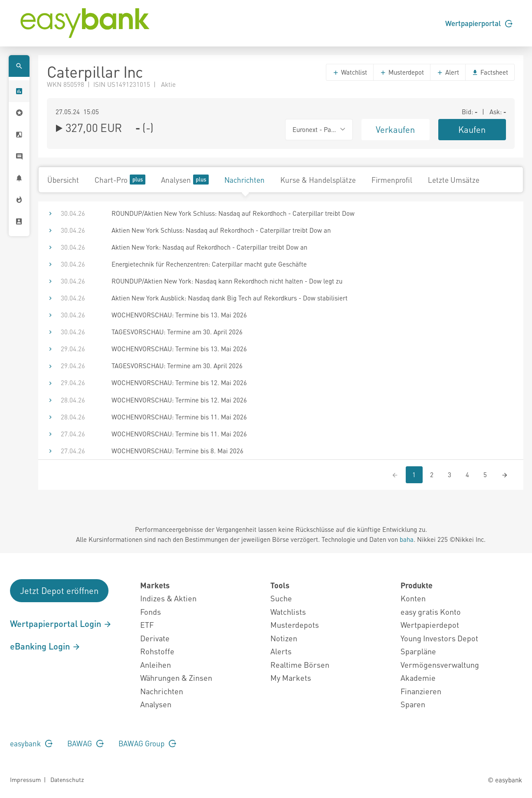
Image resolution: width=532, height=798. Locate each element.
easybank (31, 743)
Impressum (25, 779)
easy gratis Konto (431, 612)
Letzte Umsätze (454, 180)
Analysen (185, 180)
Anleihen (156, 664)
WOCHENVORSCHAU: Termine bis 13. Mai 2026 (179, 315)
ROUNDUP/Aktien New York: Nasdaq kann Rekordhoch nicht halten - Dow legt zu (227, 281)
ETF (147, 625)
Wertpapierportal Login (61, 623)
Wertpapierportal (479, 23)
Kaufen (472, 129)
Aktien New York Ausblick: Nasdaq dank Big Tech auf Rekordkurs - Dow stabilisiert (230, 298)
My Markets (291, 678)
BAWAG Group (147, 743)
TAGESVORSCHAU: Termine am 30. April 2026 (177, 332)
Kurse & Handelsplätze (318, 180)
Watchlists (288, 612)
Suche (281, 598)
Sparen (413, 704)
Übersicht (63, 180)
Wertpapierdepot (430, 625)
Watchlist (350, 72)
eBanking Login (45, 646)
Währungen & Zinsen (176, 678)
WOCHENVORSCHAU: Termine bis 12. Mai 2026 (179, 383)
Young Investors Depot (439, 638)
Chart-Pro (120, 180)
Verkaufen (395, 129)
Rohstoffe (157, 651)
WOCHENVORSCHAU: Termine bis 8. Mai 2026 (177, 451)
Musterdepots (295, 625)
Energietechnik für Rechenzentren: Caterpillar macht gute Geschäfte (209, 264)
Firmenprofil (392, 180)
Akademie (418, 678)
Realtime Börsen (300, 664)
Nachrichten (245, 180)
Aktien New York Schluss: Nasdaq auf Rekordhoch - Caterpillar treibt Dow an (221, 230)
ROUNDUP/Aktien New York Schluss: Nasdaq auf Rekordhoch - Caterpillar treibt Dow (233, 213)
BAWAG (85, 743)
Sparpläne (418, 651)
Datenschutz (67, 779)
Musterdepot (402, 72)
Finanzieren (421, 691)
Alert (448, 72)
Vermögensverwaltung (440, 664)
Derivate (155, 638)
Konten (413, 598)
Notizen (284, 638)
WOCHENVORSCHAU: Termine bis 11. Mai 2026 (179, 417)
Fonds (151, 612)
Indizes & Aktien (168, 598)
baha (407, 539)
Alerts (281, 651)
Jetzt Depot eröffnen (59, 590)
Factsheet (490, 72)
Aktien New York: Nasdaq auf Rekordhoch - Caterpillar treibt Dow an (209, 247)
